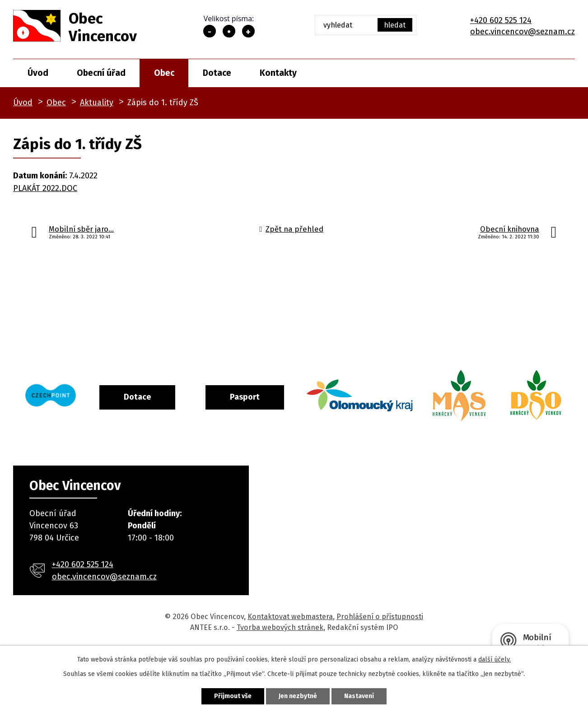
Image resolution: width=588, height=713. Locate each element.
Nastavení (359, 696)
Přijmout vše (233, 696)
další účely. (495, 659)
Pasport (282, 397)
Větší (248, 31)
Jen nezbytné (298, 696)
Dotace (217, 73)
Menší (210, 31)
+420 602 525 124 (501, 20)
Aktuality (97, 103)
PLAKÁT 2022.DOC (45, 188)
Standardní (229, 31)
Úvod (38, 73)
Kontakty (278, 73)
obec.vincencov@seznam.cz (523, 32)
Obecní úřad (101, 73)
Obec (164, 73)
